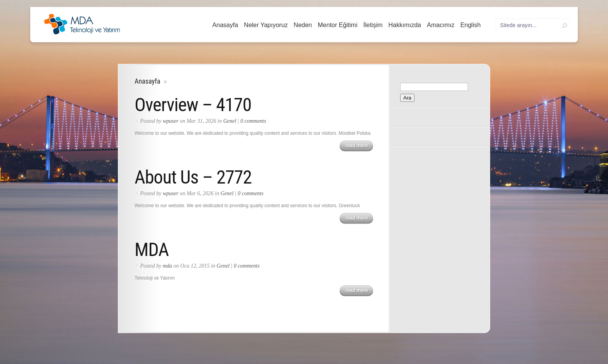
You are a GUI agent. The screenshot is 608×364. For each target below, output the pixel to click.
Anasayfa (225, 25)
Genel (230, 121)
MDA (152, 250)
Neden (303, 25)
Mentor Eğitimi (338, 25)
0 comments (253, 121)
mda (168, 266)
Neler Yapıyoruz (266, 25)
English (470, 25)
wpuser (171, 121)
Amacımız (441, 25)
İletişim (373, 25)
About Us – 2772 (193, 177)
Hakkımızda (405, 25)
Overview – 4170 (193, 105)
